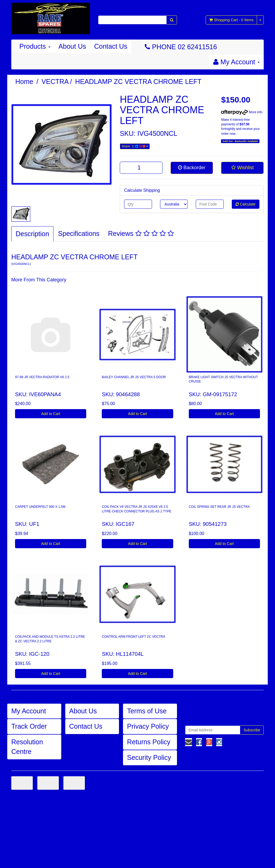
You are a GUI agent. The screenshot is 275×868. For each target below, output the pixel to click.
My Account (29, 711)
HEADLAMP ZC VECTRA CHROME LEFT (138, 82)
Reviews (141, 233)
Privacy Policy (148, 726)
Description (32, 234)
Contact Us (111, 46)
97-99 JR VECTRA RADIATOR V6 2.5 (42, 377)
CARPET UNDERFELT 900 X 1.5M (40, 507)
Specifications (79, 233)
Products (35, 46)
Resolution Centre (27, 747)
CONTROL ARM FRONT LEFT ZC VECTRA (133, 637)
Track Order (29, 726)
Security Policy (149, 757)
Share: (135, 146)
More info (242, 112)
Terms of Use (147, 711)
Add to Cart (51, 414)
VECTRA (55, 82)
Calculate (245, 204)
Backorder (192, 168)
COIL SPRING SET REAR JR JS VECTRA (219, 507)
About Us (72, 46)
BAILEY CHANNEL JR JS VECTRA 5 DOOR (134, 377)
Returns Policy (149, 742)
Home (24, 82)
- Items (231, 20)
